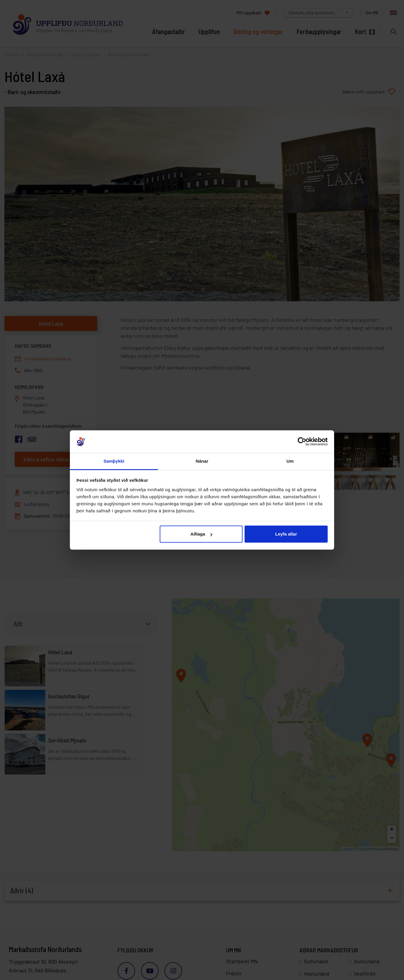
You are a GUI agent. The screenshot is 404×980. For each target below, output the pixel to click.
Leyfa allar (286, 534)
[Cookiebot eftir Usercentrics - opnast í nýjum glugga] (302, 442)
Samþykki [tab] (114, 461)
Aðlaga (201, 534)
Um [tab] (290, 461)
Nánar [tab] (202, 461)
